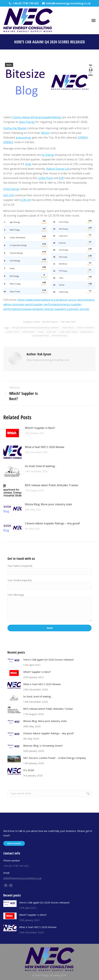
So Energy (48, 155)
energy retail (51, 332)
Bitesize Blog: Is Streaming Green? (43, 746)
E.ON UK (25, 200)
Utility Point (46, 178)
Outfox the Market (15, 128)
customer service (12, 332)
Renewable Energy (59, 336)
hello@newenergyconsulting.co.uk (66, 3)
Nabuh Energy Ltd (58, 169)
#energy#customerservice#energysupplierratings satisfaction (35, 328)
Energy (41, 332)
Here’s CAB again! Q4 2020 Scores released (48, 660)
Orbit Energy (11, 189)
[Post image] (12, 433)
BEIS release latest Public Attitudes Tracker (52, 485)
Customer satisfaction (85, 328)
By (50, 322)
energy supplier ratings (68, 332)
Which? (46, 133)
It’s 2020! (29, 770)
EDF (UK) (9, 195)
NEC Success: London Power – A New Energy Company (55, 758)
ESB (61, 178)
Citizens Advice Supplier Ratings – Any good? (52, 523)
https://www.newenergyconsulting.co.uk (48, 360)
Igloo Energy (27, 122)
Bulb (28, 164)
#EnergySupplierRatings (46, 117)
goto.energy (24, 137)
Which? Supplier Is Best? (40, 428)
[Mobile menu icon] (94, 21)
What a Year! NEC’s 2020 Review (45, 447)
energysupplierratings (41, 336)
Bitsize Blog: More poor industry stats (49, 504)
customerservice (29, 332)
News (9, 65)
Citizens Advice (21, 117)
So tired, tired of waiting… (41, 466)
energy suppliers (87, 332)
